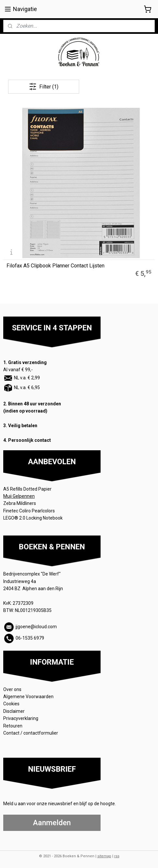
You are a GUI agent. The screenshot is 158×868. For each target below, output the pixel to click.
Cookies (12, 704)
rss (117, 856)
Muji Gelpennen (19, 496)
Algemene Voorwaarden (29, 697)
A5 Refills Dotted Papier (27, 489)
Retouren (13, 726)
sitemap (104, 856)
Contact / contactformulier (31, 733)
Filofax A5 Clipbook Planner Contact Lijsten (55, 266)
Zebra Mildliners (20, 503)
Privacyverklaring (21, 718)
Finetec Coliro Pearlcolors (29, 511)
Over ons (12, 689)
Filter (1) (44, 87)
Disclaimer (14, 711)
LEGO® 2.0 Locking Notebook (33, 518)
